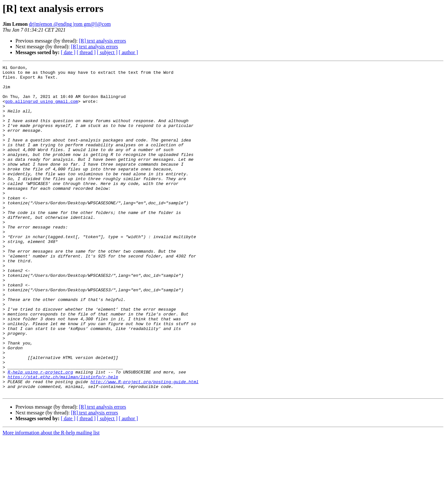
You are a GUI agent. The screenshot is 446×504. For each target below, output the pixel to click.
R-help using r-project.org (40, 434)
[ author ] (128, 52)
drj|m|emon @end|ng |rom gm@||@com (70, 24)
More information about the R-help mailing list (51, 498)
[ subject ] (107, 52)
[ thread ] (86, 52)
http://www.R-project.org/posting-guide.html (144, 445)
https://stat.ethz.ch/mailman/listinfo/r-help (63, 440)
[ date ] (68, 52)
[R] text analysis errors (102, 41)
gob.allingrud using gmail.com (42, 109)
